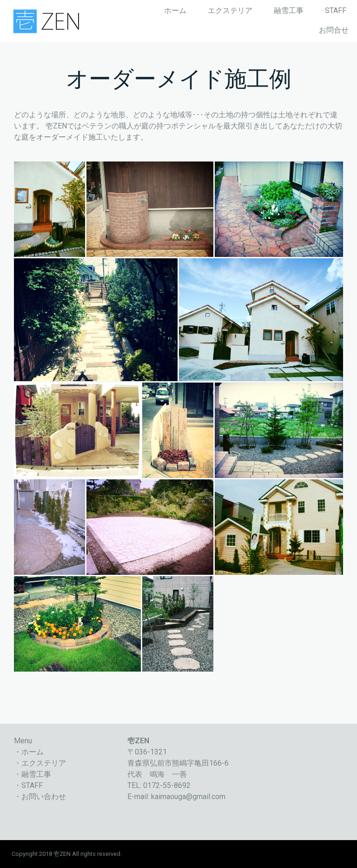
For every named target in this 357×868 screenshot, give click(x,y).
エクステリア (230, 10)
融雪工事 (289, 10)
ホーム (175, 10)
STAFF (336, 10)
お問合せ (334, 30)
